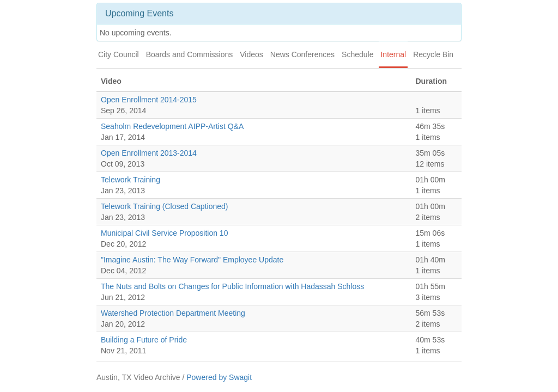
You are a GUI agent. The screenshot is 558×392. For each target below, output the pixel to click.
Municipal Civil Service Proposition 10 (164, 233)
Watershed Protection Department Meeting (173, 313)
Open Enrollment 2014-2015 (149, 100)
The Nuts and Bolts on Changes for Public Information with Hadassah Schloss (232, 286)
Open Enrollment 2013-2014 (149, 153)
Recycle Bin (433, 54)
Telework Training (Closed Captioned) (164, 206)
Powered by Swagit (219, 377)
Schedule (357, 54)
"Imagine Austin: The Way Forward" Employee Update (192, 260)
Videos (251, 54)
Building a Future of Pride (144, 340)
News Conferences (302, 54)
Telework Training (131, 180)
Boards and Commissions (190, 54)
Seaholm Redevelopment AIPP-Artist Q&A (172, 126)
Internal (393, 54)
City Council (119, 54)
